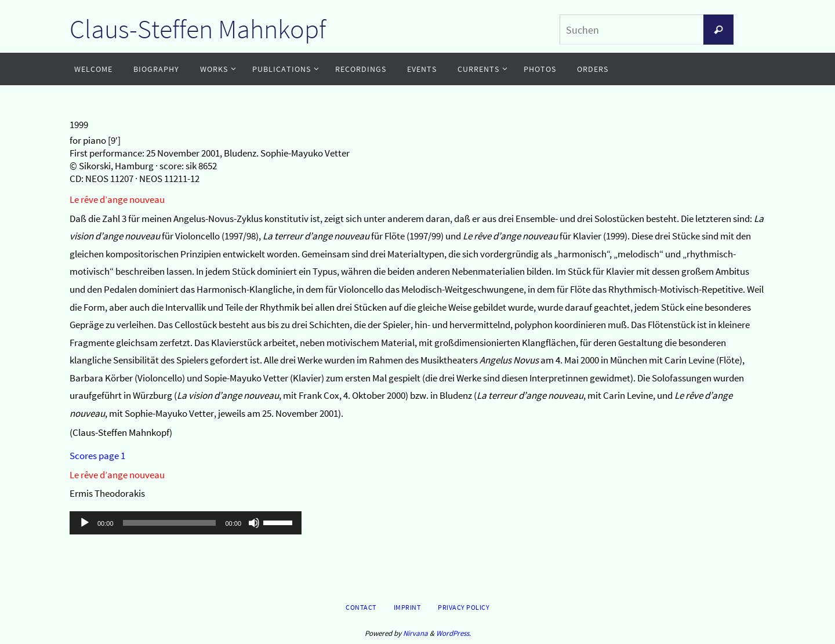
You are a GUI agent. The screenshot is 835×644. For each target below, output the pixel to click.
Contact (361, 607)
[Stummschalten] (254, 523)
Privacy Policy (464, 607)
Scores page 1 (97, 456)
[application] (186, 523)
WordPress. (453, 633)
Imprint (407, 607)
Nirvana (415, 633)
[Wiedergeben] (85, 523)
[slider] (170, 523)
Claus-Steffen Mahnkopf (198, 29)
